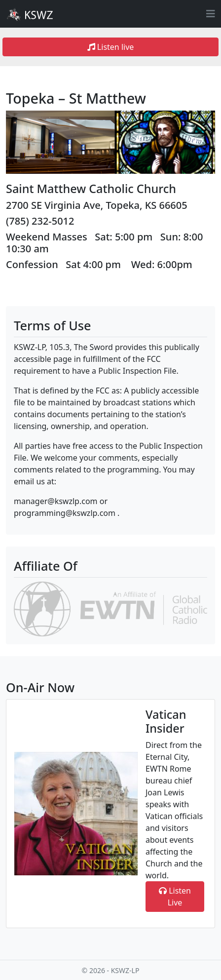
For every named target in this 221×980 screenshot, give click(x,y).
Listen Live (175, 897)
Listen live (111, 47)
